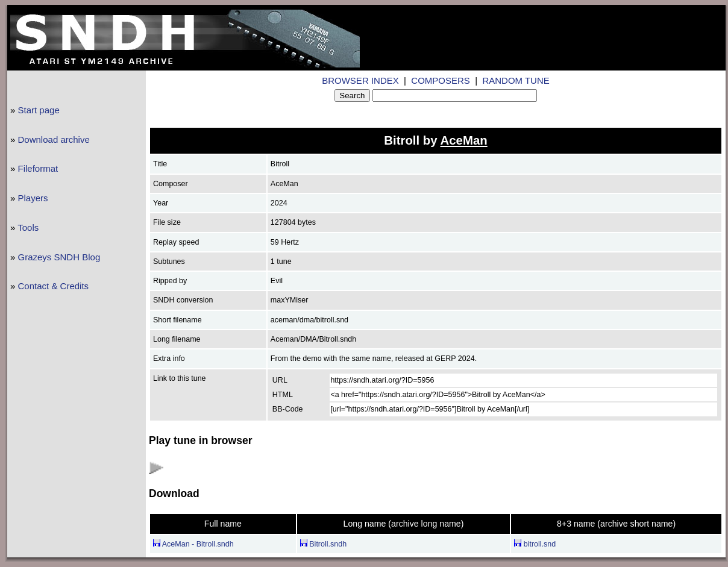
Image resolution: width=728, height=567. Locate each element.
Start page (39, 110)
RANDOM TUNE (516, 80)
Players (33, 198)
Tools (28, 227)
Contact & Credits (54, 286)
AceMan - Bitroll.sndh (193, 544)
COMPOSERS (441, 80)
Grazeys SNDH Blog (59, 257)
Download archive (54, 139)
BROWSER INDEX (360, 80)
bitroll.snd (535, 544)
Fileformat (38, 168)
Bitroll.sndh (323, 544)
